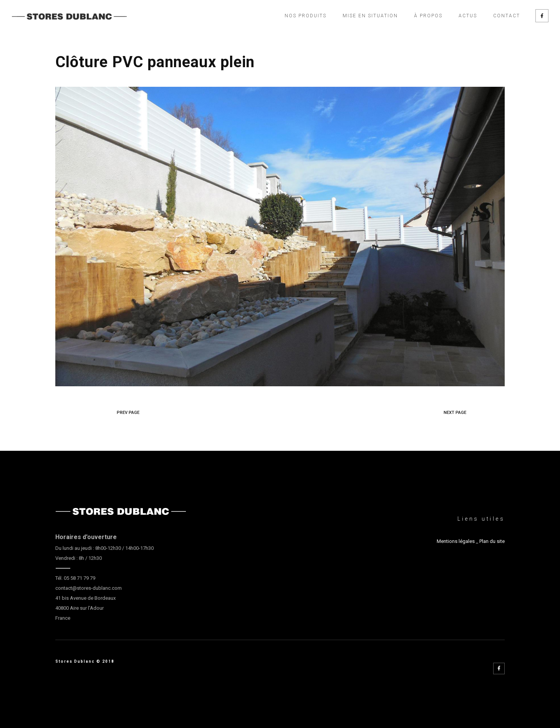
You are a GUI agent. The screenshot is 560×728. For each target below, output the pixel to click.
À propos (428, 16)
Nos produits (306, 16)
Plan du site (492, 541)
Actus (468, 16)
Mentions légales (456, 541)
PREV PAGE (128, 413)
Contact (507, 16)
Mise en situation (370, 16)
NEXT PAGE (455, 413)
